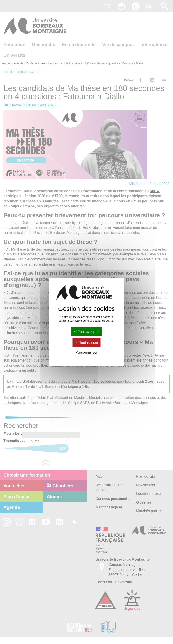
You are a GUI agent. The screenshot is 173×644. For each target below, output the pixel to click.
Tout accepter (86, 331)
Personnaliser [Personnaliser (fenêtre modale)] (86, 352)
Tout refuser (87, 343)
